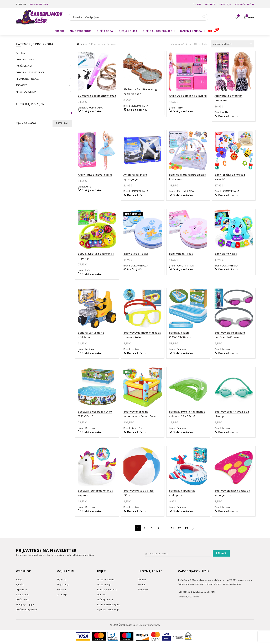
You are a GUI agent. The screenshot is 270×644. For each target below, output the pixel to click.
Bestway (136, 349)
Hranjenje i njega (25, 604)
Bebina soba (23, 594)
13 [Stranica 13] (186, 528)
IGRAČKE (59, 31)
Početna (84, 44)
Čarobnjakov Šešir (128, 625)
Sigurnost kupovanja (108, 609)
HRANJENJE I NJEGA (190, 31)
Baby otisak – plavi (136, 254)
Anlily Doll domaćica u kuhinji (188, 96)
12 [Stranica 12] (179, 528)
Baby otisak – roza (181, 254)
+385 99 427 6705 (39, 4)
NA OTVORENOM (81, 31)
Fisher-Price (137, 428)
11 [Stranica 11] (172, 528)
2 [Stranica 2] (145, 528)
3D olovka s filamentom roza (97, 96)
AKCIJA (212, 31)
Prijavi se (61, 579)
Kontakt (210, 4)
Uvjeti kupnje (104, 584)
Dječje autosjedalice (27, 609)
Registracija (63, 584)
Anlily (180, 108)
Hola (88, 270)
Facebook (143, 589)
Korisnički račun (244, 4)
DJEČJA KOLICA (128, 31)
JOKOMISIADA (94, 108)
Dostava (102, 594)
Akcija (19, 579)
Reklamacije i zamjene (109, 604)
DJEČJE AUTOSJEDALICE (157, 31)
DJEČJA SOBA (105, 31)
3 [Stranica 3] (152, 528)
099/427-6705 (191, 596)
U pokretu (21, 589)
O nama (197, 4)
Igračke (20, 584)
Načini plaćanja (105, 599)
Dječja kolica (23, 599)
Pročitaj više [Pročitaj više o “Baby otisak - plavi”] (135, 269)
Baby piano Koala (226, 254)
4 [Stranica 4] (159, 528)
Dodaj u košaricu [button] (92, 111)
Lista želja (225, 4)
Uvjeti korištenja (106, 579)
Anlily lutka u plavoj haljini (95, 175)
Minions (90, 349)
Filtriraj (62, 123)
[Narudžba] (233, 44)
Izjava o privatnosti (107, 589)
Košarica (61, 589)
